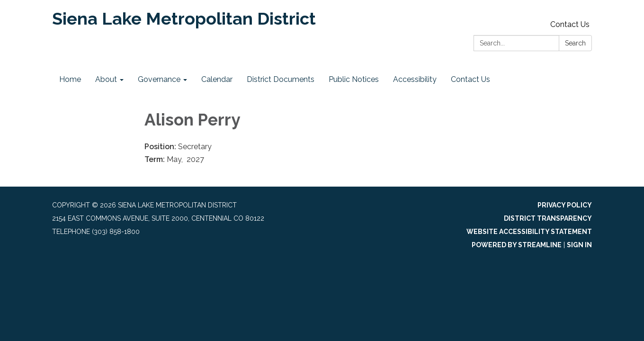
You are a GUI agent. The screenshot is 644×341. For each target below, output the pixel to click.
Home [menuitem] (70, 79)
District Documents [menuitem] (281, 79)
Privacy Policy (565, 205)
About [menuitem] (106, 79)
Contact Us (570, 24)
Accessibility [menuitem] (415, 79)
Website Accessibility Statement (529, 232)
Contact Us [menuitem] (470, 79)
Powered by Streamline (517, 245)
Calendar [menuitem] (217, 79)
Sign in (579, 245)
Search (575, 43)
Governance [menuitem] (159, 79)
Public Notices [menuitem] (354, 79)
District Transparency (548, 218)
